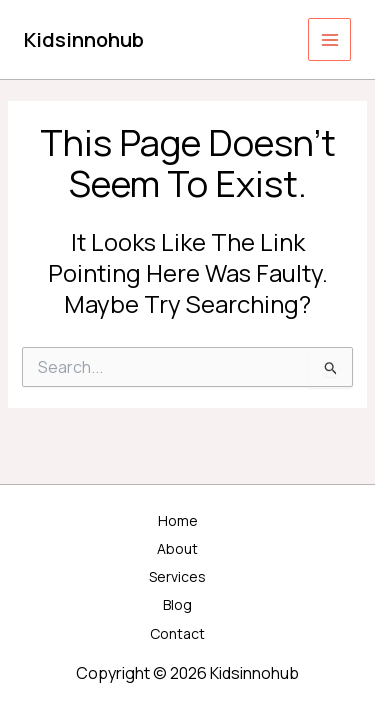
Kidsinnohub (84, 39)
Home (178, 520)
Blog (177, 604)
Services (177, 576)
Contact (177, 633)
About (177, 548)
